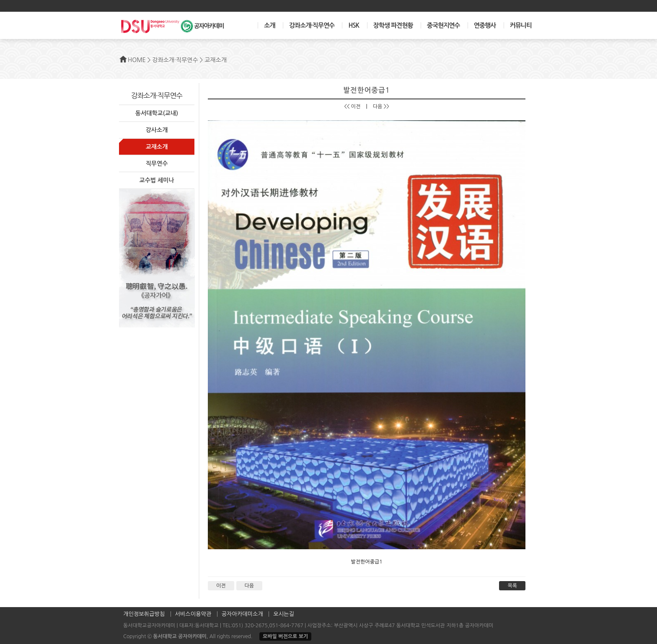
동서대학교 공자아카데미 (180, 636)
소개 (269, 25)
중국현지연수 (444, 25)
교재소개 (157, 147)
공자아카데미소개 (242, 614)
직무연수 (157, 164)
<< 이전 (352, 106)
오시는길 (284, 614)
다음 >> (381, 106)
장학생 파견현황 (393, 25)
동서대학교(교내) (157, 113)
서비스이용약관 (193, 614)
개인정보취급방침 (144, 614)
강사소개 (157, 130)
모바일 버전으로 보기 (285, 636)
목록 (512, 586)
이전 (221, 586)
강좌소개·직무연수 (312, 25)
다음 (250, 586)
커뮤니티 (521, 25)
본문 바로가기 (0, 0)
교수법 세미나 (157, 180)
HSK (354, 25)
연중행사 (485, 25)
